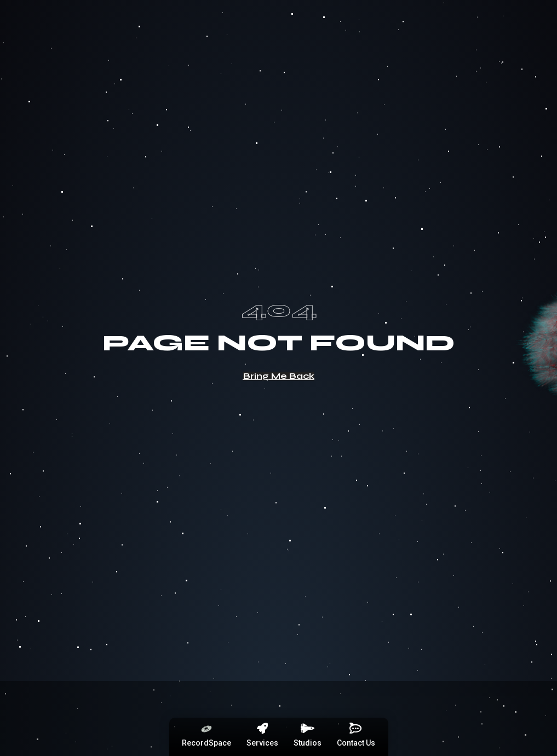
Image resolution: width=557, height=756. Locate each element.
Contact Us (356, 743)
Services (262, 743)
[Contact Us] (356, 729)
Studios (308, 743)
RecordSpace (206, 743)
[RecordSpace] (206, 729)
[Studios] (307, 729)
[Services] (262, 729)
